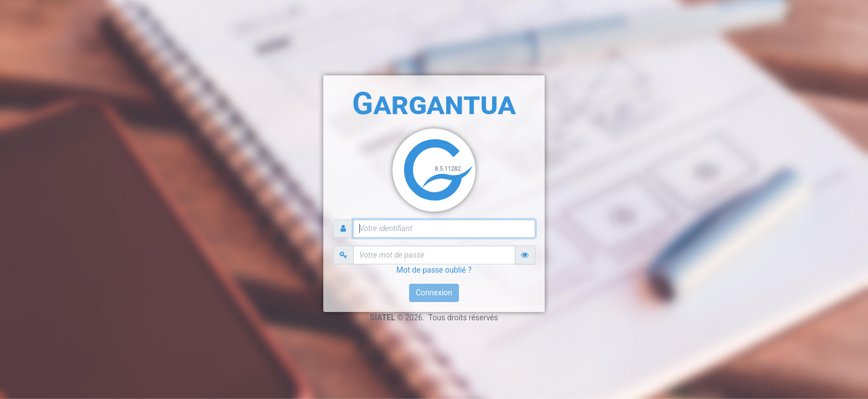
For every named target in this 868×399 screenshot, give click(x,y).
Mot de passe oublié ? (434, 270)
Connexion (434, 293)
